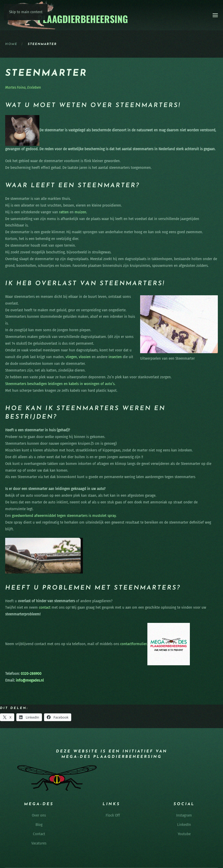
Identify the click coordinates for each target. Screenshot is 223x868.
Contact (39, 834)
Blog (39, 825)
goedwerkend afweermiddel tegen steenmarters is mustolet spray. (64, 516)
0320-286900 (31, 674)
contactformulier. (134, 644)
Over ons (39, 815)
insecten (115, 357)
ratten (64, 212)
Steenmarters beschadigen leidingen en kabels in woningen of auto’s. (60, 384)
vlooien (85, 357)
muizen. (81, 212)
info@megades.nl (30, 680)
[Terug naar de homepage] (67, 15)
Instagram (184, 815)
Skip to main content (26, 12)
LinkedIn (184, 825)
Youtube (184, 834)
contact (45, 607)
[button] (215, 15)
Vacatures (39, 843)
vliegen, (72, 357)
